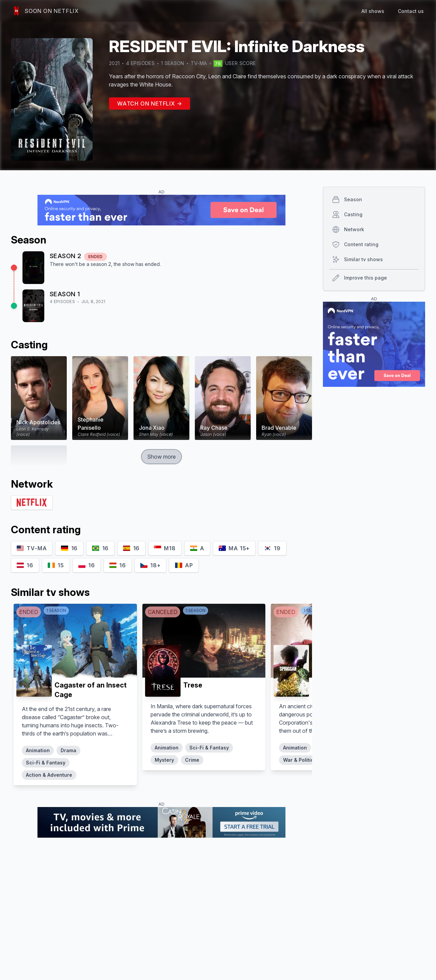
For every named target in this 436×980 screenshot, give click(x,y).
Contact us (411, 11)
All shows (373, 11)
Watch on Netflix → (150, 104)
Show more (161, 457)
